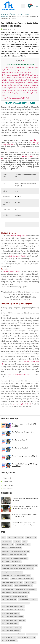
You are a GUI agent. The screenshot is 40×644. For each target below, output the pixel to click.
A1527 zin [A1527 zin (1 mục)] (17, 541)
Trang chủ (4, 14)
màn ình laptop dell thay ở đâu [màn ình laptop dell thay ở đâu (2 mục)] (12, 582)
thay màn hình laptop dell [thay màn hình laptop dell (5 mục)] (11, 613)
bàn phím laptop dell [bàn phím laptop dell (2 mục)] (23, 545)
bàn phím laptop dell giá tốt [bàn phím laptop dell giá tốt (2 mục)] (11, 548)
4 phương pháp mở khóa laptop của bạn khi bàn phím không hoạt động (25, 507)
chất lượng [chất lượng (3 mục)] (6, 562)
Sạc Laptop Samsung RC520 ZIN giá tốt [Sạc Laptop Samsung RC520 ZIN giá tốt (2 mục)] (15, 596)
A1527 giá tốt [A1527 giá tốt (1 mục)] (19, 538)
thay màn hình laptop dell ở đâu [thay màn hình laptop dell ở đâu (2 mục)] (13, 617)
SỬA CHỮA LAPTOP (16, 14)
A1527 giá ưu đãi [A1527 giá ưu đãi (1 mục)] (31, 538)
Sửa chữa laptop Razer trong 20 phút (25, 456)
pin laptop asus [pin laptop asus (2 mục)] (30, 582)
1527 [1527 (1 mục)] (4, 538)
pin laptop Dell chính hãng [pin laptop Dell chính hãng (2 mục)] (24, 586)
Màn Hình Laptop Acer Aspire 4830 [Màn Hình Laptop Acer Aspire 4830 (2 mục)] (22, 579)
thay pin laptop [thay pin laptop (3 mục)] (32, 634)
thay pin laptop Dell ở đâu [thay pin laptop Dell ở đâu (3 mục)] (27, 637)
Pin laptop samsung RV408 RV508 (17, 98)
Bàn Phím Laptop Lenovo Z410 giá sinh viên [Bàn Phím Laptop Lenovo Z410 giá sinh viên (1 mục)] (16, 551)
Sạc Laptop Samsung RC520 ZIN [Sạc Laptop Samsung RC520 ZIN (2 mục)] (26, 589)
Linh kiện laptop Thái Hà (19, 236)
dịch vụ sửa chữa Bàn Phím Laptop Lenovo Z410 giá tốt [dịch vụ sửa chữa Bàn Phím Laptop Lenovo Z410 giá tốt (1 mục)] (20, 565)
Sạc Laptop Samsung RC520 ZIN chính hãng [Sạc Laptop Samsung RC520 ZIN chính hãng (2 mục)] (16, 593)
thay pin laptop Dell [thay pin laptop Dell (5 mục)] (9, 637)
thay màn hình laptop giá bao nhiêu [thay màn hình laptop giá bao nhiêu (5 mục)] (14, 620)
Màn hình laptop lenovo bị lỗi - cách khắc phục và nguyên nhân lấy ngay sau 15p (25, 524)
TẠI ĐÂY (33, 140)
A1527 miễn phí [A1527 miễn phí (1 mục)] (7, 541)
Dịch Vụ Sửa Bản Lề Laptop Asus (23, 432)
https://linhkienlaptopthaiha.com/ (19, 374)
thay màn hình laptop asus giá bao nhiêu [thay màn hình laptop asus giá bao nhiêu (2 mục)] (15, 603)
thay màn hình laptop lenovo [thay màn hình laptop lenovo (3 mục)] (12, 627)
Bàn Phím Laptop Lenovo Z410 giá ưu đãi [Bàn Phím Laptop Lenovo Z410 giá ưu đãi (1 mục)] (15, 558)
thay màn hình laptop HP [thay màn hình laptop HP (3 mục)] (10, 624)
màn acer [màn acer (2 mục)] (5, 579)
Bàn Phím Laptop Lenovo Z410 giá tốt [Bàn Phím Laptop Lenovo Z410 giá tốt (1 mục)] (14, 555)
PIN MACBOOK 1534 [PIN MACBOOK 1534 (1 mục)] (8, 589)
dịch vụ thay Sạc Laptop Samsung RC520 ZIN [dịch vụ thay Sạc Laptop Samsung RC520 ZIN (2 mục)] (16, 576)
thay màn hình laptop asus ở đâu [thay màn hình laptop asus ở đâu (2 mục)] (13, 606)
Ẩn (23, 61)
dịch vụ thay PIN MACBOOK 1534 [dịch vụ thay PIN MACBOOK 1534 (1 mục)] (12, 572)
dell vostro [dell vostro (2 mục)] (16, 562)
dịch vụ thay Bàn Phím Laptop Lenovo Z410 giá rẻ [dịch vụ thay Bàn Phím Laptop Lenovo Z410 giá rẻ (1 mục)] (18, 569)
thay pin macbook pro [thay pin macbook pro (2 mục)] (9, 641)
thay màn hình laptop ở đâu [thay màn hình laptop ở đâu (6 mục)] (11, 631)
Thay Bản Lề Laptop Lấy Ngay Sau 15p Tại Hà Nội (25, 499)
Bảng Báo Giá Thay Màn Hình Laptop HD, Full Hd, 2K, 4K (24, 516)
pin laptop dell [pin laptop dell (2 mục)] (7, 586)
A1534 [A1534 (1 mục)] (25, 541)
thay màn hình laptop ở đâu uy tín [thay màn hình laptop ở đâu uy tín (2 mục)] (13, 634)
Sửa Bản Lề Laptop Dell (20, 448)
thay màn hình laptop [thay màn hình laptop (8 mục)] (9, 600)
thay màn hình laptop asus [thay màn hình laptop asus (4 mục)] (28, 600)
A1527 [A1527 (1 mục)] (10, 538)
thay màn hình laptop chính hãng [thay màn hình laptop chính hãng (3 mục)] (13, 610)
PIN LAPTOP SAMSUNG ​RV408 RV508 (20, 65)
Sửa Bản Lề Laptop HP (19, 440)
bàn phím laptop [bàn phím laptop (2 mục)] (8, 545)
